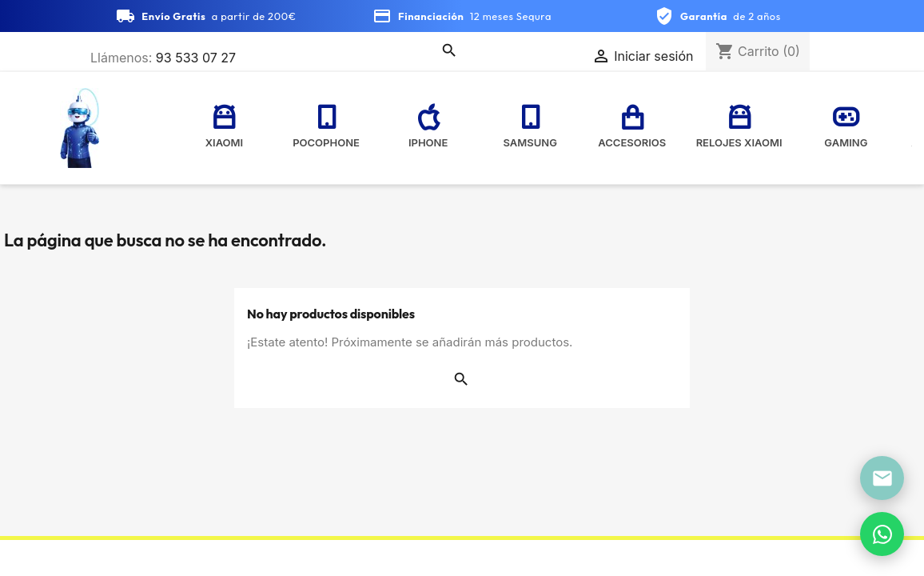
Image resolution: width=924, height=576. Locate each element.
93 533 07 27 (196, 58)
